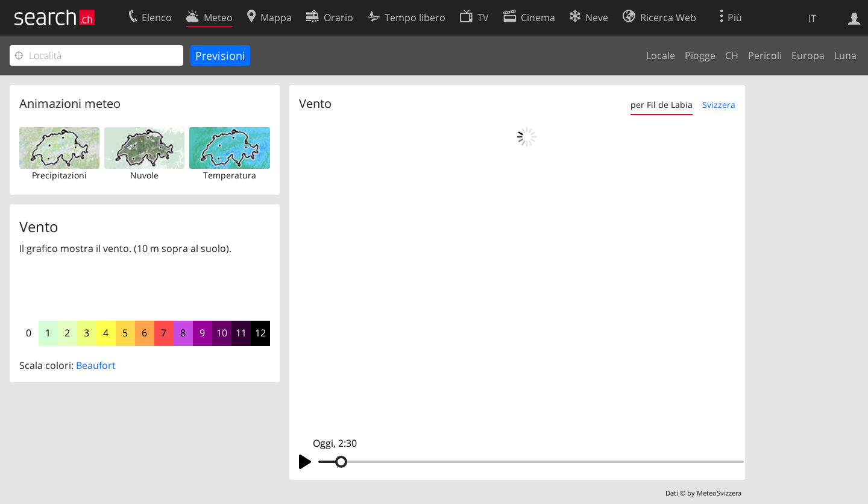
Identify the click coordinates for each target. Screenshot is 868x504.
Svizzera (719, 105)
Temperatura (230, 175)
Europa (808, 55)
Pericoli (765, 55)
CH (732, 55)
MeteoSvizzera (719, 493)
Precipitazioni (59, 175)
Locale (661, 55)
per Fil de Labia (662, 105)
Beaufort (96, 365)
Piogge (700, 55)
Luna (845, 55)
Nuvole (144, 175)
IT (812, 18)
